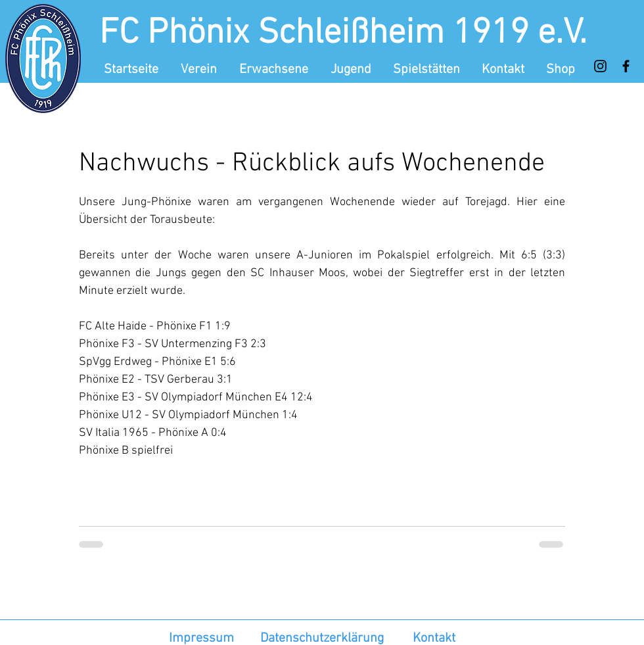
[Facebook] (626, 66)
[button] (200, 70)
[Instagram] (600, 66)
